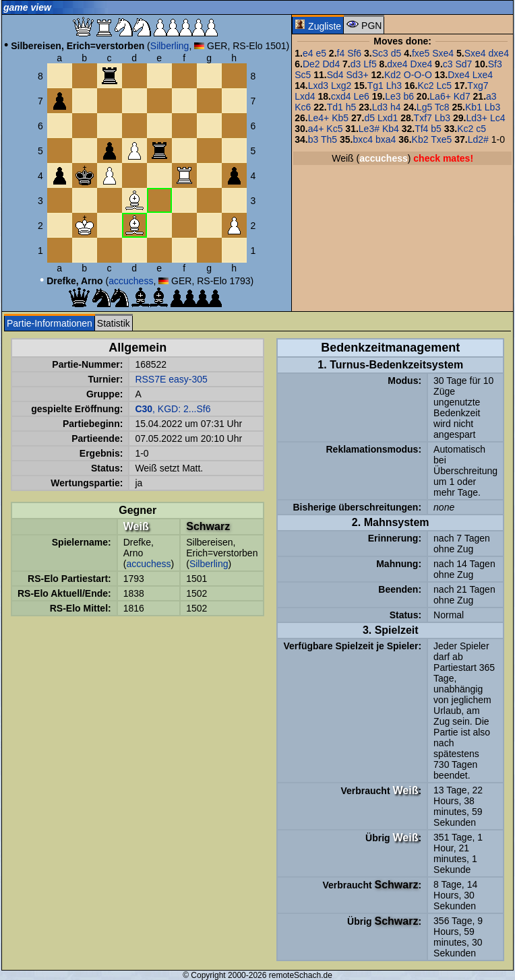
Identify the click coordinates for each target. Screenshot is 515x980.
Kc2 (425, 86)
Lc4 (498, 118)
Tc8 (442, 107)
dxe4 (499, 53)
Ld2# (478, 139)
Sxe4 (443, 53)
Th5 (329, 139)
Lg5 (424, 107)
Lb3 (492, 107)
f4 (341, 53)
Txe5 (441, 139)
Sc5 (303, 75)
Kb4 (391, 129)
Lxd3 (318, 86)
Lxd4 (305, 96)
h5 (351, 107)
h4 (396, 107)
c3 (448, 64)
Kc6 (303, 107)
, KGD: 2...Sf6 (173, 409)
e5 (321, 53)
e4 (308, 53)
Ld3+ (477, 118)
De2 (311, 64)
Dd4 (332, 64)
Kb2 (420, 139)
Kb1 (474, 107)
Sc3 (380, 53)
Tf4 (421, 129)
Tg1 (375, 86)
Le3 (393, 96)
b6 (408, 96)
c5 (481, 129)
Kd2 (393, 75)
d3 (356, 64)
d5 (396, 53)
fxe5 (421, 53)
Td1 (335, 107)
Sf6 (354, 53)
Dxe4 (422, 64)
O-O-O (418, 75)
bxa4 (386, 139)
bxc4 (363, 139)
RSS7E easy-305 (171, 379)
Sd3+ (358, 75)
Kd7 (462, 96)
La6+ (440, 96)
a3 (491, 96)
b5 (436, 129)
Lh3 (394, 86)
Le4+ (319, 118)
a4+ (316, 129)
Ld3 (380, 107)
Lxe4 (483, 75)
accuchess (131, 281)
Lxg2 (341, 86)
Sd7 (463, 64)
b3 (313, 139)
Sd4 (335, 75)
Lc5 (444, 86)
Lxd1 (388, 118)
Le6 (361, 96)
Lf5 (370, 64)
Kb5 (340, 118)
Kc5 (334, 129)
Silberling (170, 46)
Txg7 (478, 86)
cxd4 (341, 96)
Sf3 (495, 64)
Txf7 (423, 118)
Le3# (369, 129)
